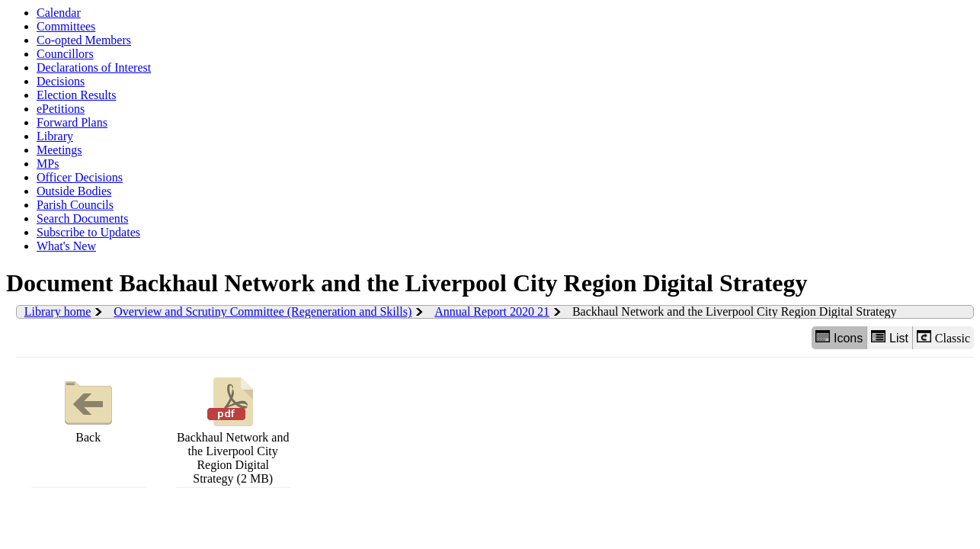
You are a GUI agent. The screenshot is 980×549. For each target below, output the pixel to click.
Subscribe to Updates (88, 232)
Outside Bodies (74, 191)
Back (88, 408)
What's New (66, 246)
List (890, 337)
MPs (48, 164)
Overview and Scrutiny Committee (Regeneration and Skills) (263, 311)
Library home (58, 311)
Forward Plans (72, 122)
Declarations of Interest (94, 67)
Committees (66, 26)
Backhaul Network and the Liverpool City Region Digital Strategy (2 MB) (233, 429)
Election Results (76, 95)
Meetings (59, 150)
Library (55, 136)
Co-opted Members (84, 40)
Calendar (59, 13)
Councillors (65, 54)
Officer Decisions (80, 177)
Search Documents (82, 218)
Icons (839, 337)
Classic (943, 337)
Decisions (61, 81)
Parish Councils (75, 205)
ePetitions (61, 109)
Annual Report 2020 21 (492, 311)
